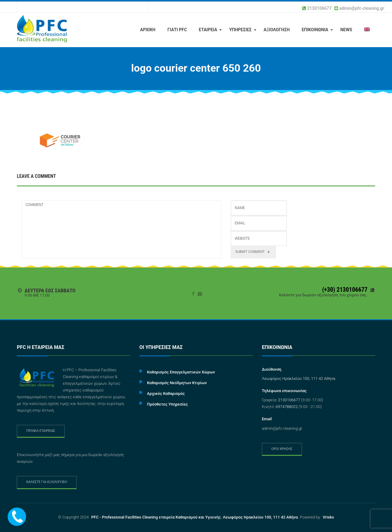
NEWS (346, 30)
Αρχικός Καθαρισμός (166, 393)
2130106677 (319, 8)
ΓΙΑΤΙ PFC (177, 30)
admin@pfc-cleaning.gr (362, 8)
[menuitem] (367, 30)
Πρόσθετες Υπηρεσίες (167, 404)
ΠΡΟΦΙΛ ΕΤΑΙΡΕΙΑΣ (41, 431)
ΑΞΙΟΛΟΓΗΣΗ (277, 30)
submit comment (253, 252)
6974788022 (287, 407)
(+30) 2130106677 (345, 290)
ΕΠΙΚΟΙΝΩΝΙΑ (315, 30)
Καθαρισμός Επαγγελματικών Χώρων (181, 372)
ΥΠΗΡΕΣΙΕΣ (240, 30)
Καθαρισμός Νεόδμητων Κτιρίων (177, 383)
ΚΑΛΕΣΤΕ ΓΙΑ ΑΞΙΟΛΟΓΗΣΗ (47, 482)
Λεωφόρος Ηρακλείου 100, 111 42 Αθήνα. (299, 378)
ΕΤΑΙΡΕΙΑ (208, 30)
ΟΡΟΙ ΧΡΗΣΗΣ (282, 449)
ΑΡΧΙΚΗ (148, 30)
